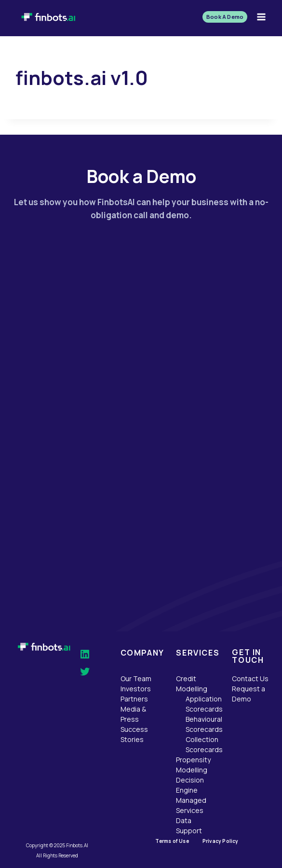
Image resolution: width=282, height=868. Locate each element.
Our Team (136, 679)
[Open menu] (261, 17)
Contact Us (250, 679)
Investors (136, 689)
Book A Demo (225, 17)
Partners (134, 699)
